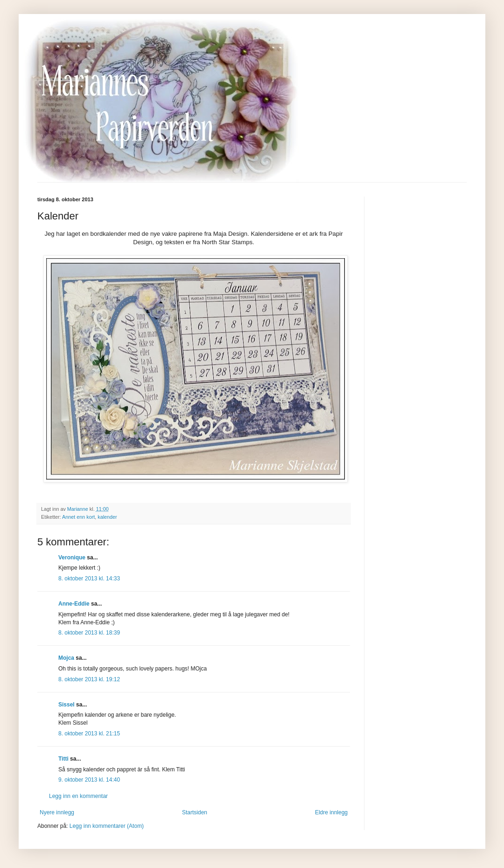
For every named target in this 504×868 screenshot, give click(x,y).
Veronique (72, 557)
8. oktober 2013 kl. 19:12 (89, 679)
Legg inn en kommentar (78, 796)
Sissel (66, 705)
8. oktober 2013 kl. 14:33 (89, 579)
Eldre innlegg (331, 812)
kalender (107, 517)
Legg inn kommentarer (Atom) (107, 826)
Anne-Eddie (74, 604)
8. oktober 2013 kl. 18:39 (89, 633)
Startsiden (195, 812)
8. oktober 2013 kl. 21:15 (89, 734)
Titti (63, 759)
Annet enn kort (78, 517)
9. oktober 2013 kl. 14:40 (89, 780)
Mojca (66, 658)
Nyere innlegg (57, 812)
